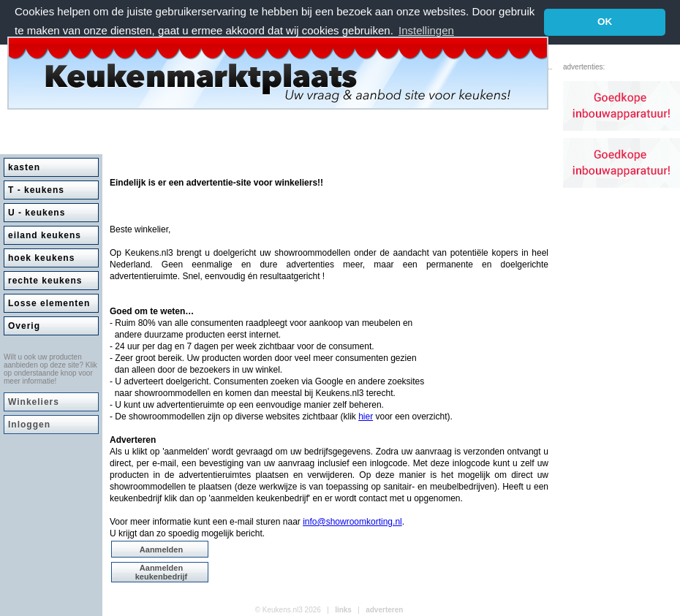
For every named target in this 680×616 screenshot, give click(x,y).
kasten (24, 167)
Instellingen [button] (426, 30)
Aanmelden (161, 550)
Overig (24, 326)
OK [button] (605, 22)
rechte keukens (45, 281)
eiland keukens (45, 235)
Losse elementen (49, 303)
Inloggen (29, 425)
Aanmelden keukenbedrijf (162, 572)
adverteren (384, 610)
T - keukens (36, 190)
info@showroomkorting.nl (352, 522)
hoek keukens (41, 258)
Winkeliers (34, 402)
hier (366, 417)
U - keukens (37, 213)
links (343, 610)
